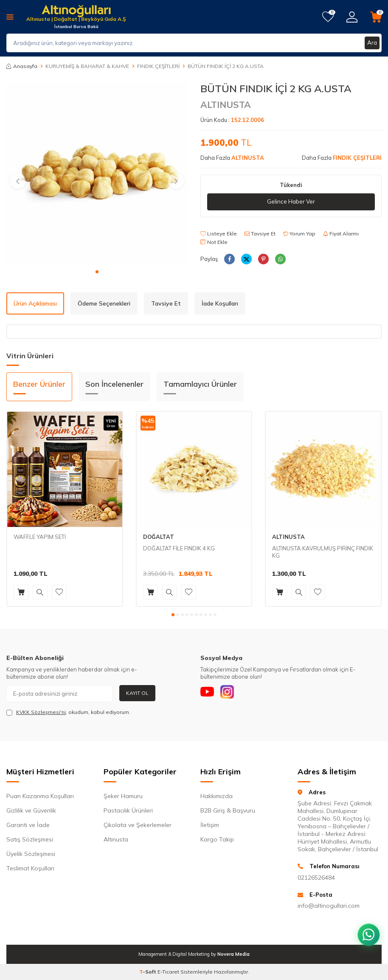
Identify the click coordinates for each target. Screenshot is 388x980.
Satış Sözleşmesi (30, 839)
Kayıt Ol (137, 693)
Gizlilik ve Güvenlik (31, 810)
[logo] (76, 12)
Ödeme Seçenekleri (104, 303)
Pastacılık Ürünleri (128, 810)
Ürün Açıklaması (35, 303)
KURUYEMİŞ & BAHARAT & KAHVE (87, 66)
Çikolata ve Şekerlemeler (138, 825)
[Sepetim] (376, 17)
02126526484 (316, 878)
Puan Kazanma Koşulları (40, 796)
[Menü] (10, 17)
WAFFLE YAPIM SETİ (40, 537)
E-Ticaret (168, 972)
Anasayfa (22, 66)
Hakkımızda (216, 796)
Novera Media (233, 954)
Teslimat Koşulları (30, 868)
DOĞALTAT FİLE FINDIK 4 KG (179, 548)
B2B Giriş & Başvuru (228, 810)
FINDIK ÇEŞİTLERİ (158, 66)
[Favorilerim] (328, 17)
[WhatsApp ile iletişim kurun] (367, 929)
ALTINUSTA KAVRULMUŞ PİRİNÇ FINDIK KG (323, 552)
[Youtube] (209, 694)
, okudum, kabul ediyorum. (68, 712)
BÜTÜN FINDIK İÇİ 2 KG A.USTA (226, 66)
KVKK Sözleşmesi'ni (41, 712)
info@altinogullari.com (329, 906)
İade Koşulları (220, 303)
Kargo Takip (217, 839)
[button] (97, 272)
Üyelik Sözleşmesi (31, 854)
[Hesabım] (352, 17)
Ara (372, 43)
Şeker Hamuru (123, 796)
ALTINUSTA (226, 105)
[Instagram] (232, 694)
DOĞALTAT (159, 537)
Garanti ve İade (28, 825)
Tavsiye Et (260, 234)
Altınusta (116, 839)
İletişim (210, 825)
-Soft (148, 972)
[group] (97, 173)
